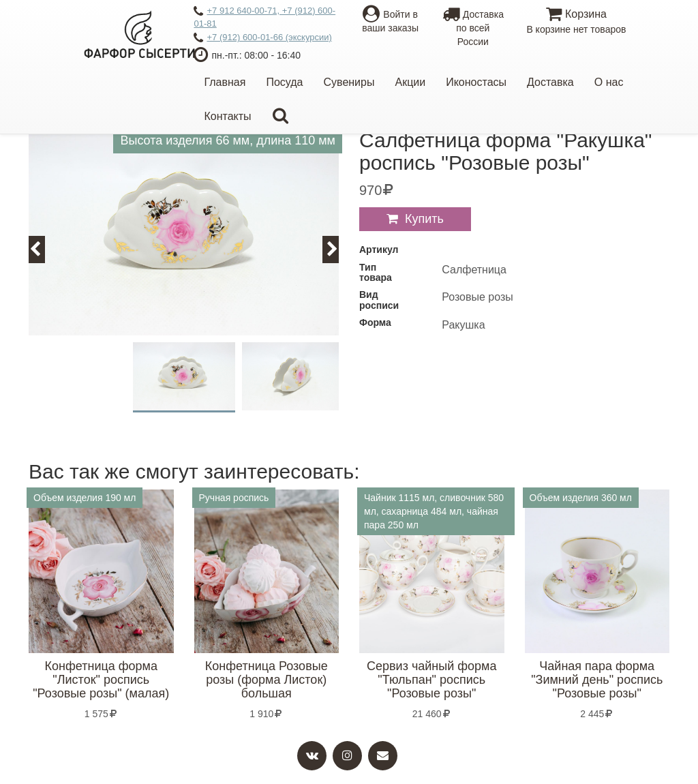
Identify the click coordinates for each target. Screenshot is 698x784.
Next (338, 249)
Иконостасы (476, 82)
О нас (609, 82)
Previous (43, 249)
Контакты (227, 116)
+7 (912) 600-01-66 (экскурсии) (262, 38)
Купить (424, 219)
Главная (225, 82)
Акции (410, 82)
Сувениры (349, 82)
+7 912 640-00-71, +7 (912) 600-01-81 (264, 17)
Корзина (576, 22)
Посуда (284, 82)
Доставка (550, 82)
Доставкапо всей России (473, 28)
